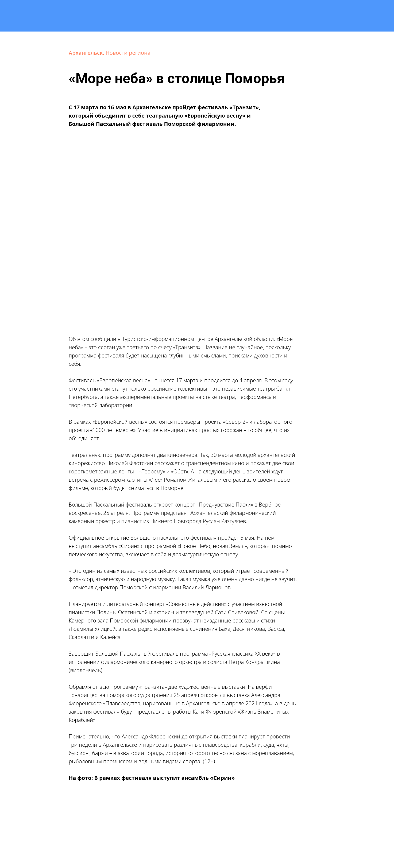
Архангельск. (87, 53)
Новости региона (128, 53)
